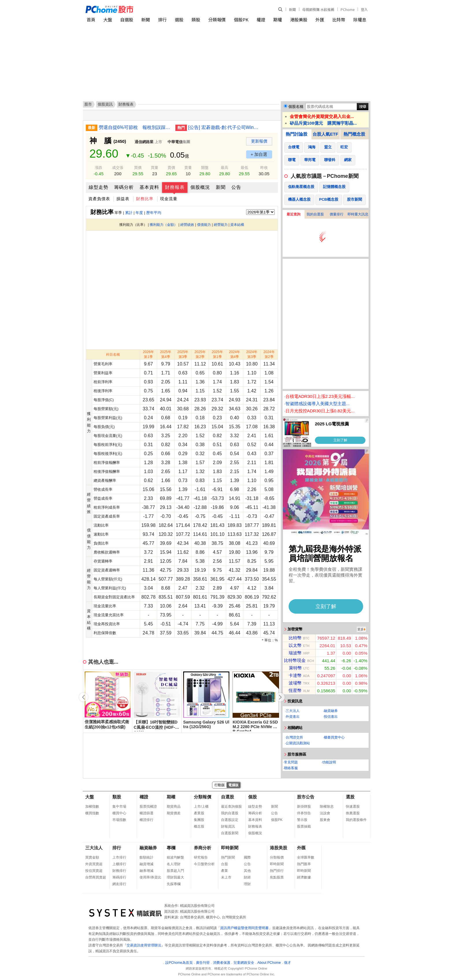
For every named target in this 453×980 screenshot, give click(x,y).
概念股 (199, 826)
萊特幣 (295, 668)
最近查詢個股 (231, 806)
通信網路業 (144, 142)
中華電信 (175, 142)
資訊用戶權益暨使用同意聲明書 (244, 928)
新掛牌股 (304, 806)
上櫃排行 (119, 864)
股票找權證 (148, 806)
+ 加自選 (259, 154)
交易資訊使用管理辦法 (144, 945)
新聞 (292, 9)
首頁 (91, 20)
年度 (139, 213)
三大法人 (293, 711)
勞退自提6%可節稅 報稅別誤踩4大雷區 (135, 127)
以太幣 (295, 645)
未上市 (226, 877)
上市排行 (119, 857)
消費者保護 (222, 963)
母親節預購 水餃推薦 (318, 9)
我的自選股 (315, 214)
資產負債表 (99, 199)
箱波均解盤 (175, 857)
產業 (224, 871)
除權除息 (327, 806)
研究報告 (201, 857)
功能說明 (329, 762)
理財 (247, 884)
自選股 (127, 20)
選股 (179, 20)
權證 (261, 20)
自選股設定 (230, 820)
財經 (247, 877)
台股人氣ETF (325, 134)
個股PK (241, 20)
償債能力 (204, 225)
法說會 (325, 813)
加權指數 (92, 806)
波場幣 (295, 683)
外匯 (320, 20)
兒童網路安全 (244, 963)
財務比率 (145, 199)
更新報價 (259, 141)
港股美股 (299, 20)
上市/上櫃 (201, 806)
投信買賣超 (94, 871)
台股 (224, 864)
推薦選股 (353, 813)
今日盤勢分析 (204, 864)
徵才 (287, 963)
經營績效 (187, 225)
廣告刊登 (203, 963)
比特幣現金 (295, 660)
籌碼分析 (124, 187)
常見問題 (291, 762)
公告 (236, 187)
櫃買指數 (92, 813)
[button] (280, 697)
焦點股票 (277, 877)
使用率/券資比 (150, 877)
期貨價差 (174, 813)
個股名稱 (296, 107)
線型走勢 (99, 187)
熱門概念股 (354, 134)
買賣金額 (92, 857)
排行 (162, 20)
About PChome (269, 963)
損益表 (123, 199)
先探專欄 (174, 884)
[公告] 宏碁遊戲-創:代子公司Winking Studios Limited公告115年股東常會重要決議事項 (224, 127)
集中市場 (119, 806)
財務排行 (119, 871)
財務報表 (175, 187)
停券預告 (304, 813)
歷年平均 (154, 213)
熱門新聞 (228, 857)
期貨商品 (174, 806)
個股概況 (200, 187)
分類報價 (217, 20)
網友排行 (119, 884)
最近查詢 (294, 214)
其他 (247, 871)
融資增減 (146, 864)
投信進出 (331, 717)
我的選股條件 (356, 820)
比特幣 (339, 20)
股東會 (325, 820)
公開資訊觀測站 (298, 743)
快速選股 (353, 806)
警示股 (302, 820)
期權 (278, 20)
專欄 (171, 848)
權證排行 (146, 820)
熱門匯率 (304, 864)
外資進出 (293, 717)
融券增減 (146, 871)
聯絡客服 (291, 768)
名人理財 (174, 864)
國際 (247, 857)
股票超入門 (175, 871)
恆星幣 (295, 690)
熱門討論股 (297, 134)
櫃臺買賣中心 (334, 737)
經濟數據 (304, 877)
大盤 (108, 20)
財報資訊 (228, 826)
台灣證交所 (294, 737)
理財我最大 (175, 877)
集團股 (199, 820)
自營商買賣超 (96, 877)
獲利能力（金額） (164, 225)
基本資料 (149, 187)
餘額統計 (146, 857)
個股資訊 (105, 104)
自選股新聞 (230, 833)
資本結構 (237, 225)
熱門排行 (277, 871)
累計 (129, 213)
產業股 (199, 813)
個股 (253, 797)
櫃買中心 (119, 813)
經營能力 (221, 225)
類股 (196, 20)
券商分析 (203, 848)
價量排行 (337, 214)
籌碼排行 (119, 877)
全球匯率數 (306, 857)
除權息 (360, 20)
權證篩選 (146, 813)
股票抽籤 (304, 826)
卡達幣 (295, 675)
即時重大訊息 (358, 214)
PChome (348, 9)
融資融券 (331, 711)
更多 (361, 629)
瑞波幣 (295, 653)
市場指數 (119, 820)
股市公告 (306, 797)
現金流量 (169, 199)
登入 (364, 9)
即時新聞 (230, 848)
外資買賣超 (94, 864)
